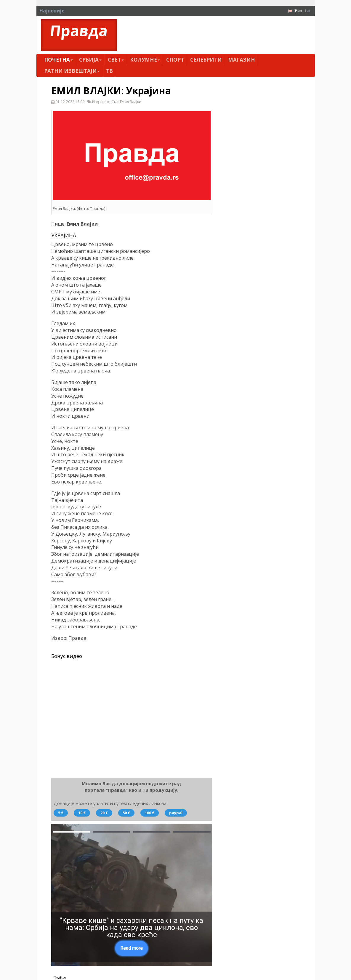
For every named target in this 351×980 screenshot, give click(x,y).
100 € (150, 813)
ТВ (109, 71)
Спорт (175, 60)
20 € (104, 813)
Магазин (242, 60)
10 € (82, 813)
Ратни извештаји (72, 71)
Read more (132, 948)
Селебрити (206, 60)
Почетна (59, 60)
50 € (126, 813)
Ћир (298, 11)
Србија (90, 60)
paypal (176, 813)
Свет (116, 60)
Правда (79, 31)
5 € (61, 813)
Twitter (60, 977)
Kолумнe (145, 60)
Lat (308, 11)
